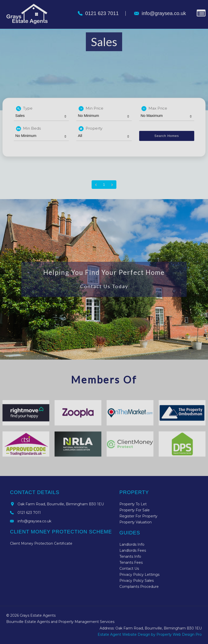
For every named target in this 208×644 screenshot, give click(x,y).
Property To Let (133, 504)
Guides (130, 533)
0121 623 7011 (29, 513)
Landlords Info (132, 544)
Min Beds (28, 129)
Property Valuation (136, 522)
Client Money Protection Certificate (41, 543)
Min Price (91, 108)
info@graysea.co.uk (34, 521)
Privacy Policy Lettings (139, 575)
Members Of (104, 380)
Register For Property (138, 516)
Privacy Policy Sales (137, 581)
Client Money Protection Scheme (61, 532)
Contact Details (35, 492)
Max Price (154, 108)
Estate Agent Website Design (124, 634)
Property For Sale (135, 510)
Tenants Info (130, 556)
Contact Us (129, 569)
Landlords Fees (133, 550)
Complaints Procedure (139, 587)
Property (90, 129)
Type (24, 108)
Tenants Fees (131, 562)
